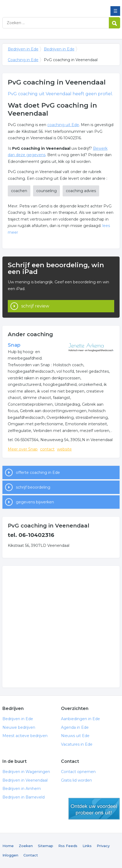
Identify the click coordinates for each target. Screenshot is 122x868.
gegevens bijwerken (35, 502)
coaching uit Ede (63, 125)
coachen (19, 191)
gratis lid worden (94, 809)
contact (47, 449)
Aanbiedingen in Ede (80, 719)
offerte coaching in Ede (38, 473)
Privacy (103, 846)
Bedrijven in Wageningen (26, 772)
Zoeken (26, 846)
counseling (46, 191)
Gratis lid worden (76, 780)
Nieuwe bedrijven (19, 727)
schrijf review (35, 306)
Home (8, 846)
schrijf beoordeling (33, 487)
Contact (31, 855)
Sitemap (46, 846)
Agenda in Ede (75, 727)
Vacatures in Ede (77, 744)
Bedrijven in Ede (41, 6)
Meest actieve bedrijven (25, 736)
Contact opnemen (78, 772)
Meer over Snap (23, 449)
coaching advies (81, 191)
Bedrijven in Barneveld (24, 797)
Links (87, 846)
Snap (14, 345)
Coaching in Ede (23, 60)
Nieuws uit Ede (75, 736)
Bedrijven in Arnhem (22, 789)
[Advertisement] (61, 627)
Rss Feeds (68, 846)
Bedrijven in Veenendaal (25, 780)
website (64, 449)
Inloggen (10, 855)
